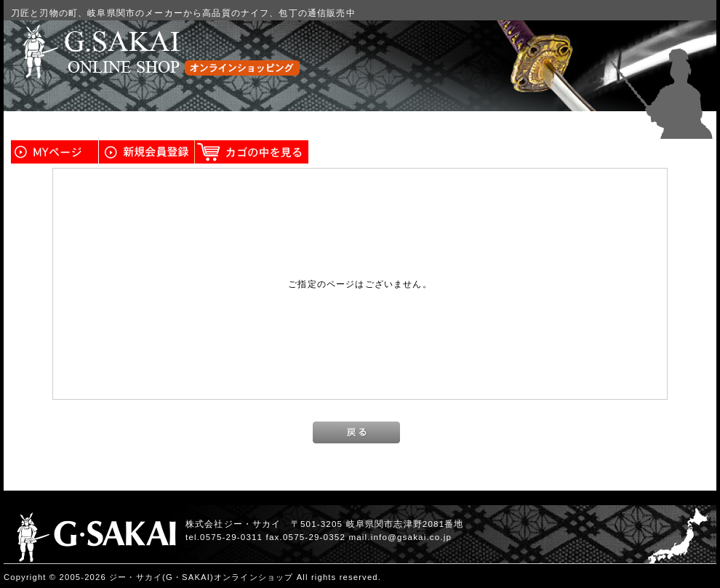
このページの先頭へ (673, 577)
